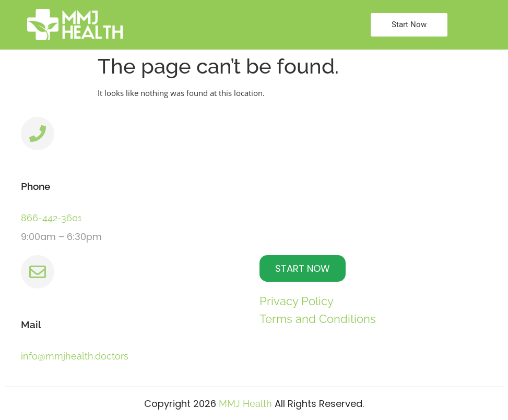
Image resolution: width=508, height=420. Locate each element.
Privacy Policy (297, 301)
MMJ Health (245, 404)
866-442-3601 (51, 218)
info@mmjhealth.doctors (75, 356)
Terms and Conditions (318, 319)
